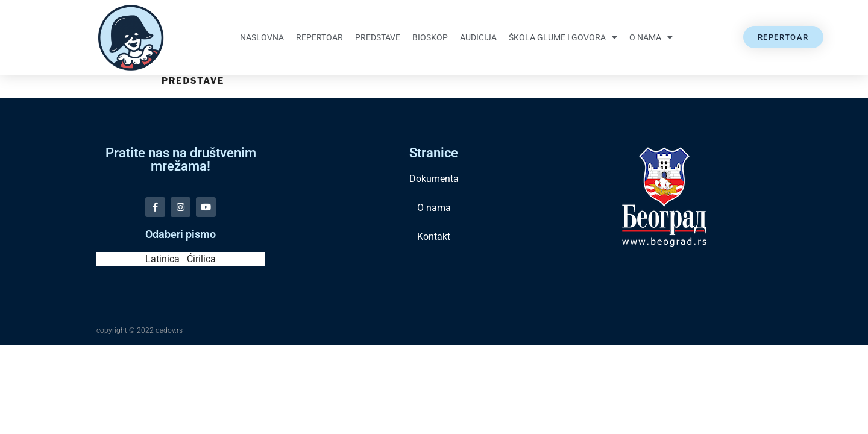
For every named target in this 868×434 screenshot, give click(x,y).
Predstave (378, 37)
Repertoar (319, 37)
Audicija (478, 37)
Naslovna (262, 37)
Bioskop (430, 37)
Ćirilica (201, 259)
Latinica (162, 259)
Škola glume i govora (563, 37)
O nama (651, 37)
